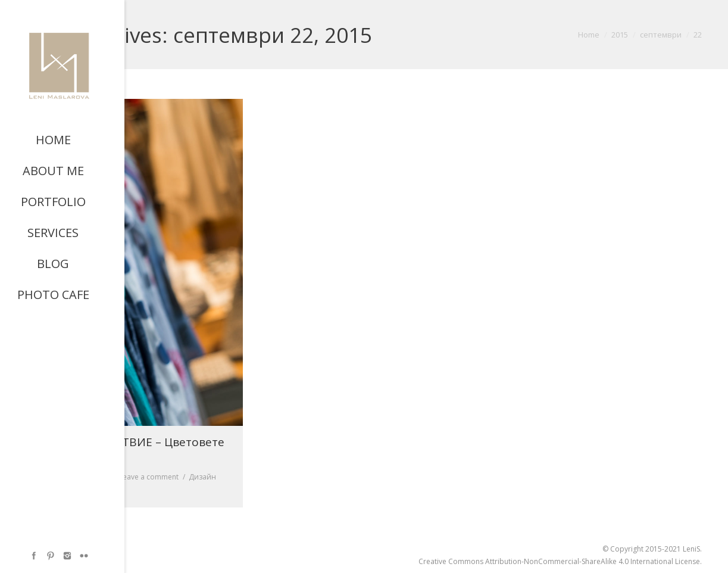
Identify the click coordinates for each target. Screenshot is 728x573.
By (63, 489)
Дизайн (202, 477)
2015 (620, 35)
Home (589, 35)
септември (661, 35)
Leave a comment (149, 477)
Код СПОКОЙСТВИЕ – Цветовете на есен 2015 (133, 450)
